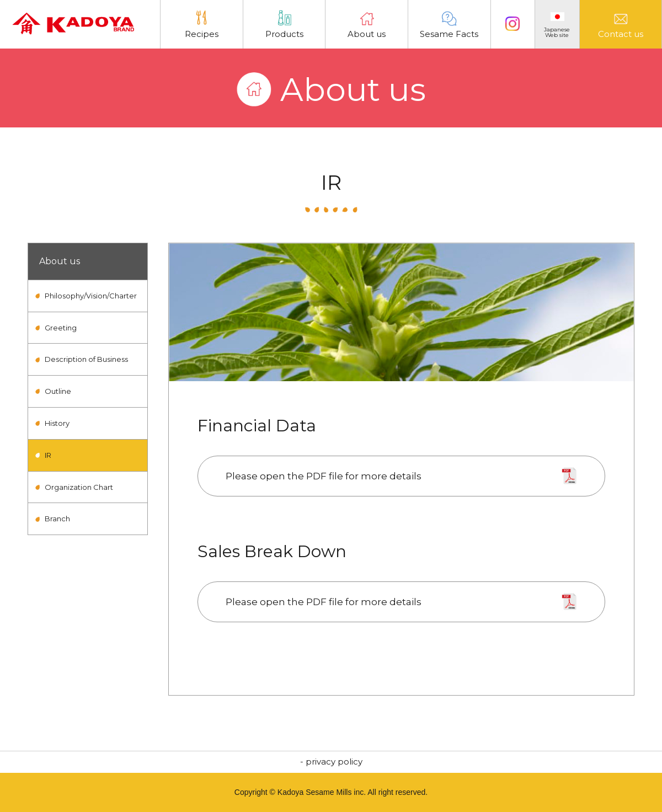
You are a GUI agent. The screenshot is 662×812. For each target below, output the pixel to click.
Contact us (621, 25)
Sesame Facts (449, 25)
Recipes (202, 25)
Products (284, 25)
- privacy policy (331, 762)
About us (367, 25)
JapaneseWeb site (557, 25)
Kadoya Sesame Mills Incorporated (73, 26)
